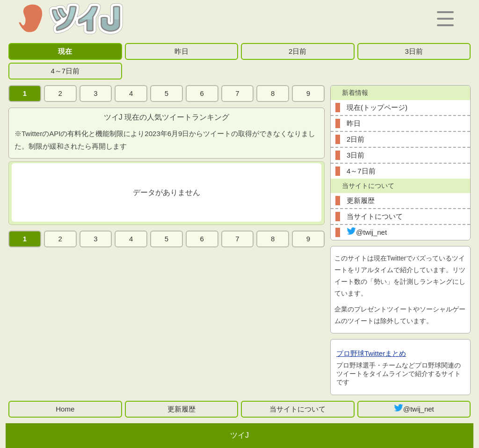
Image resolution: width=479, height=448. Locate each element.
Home (65, 409)
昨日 (181, 51)
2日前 (298, 51)
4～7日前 (65, 71)
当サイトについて (375, 216)
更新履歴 (361, 200)
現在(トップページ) (377, 107)
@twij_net (367, 232)
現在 (65, 51)
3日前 (414, 51)
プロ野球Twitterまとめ (371, 353)
